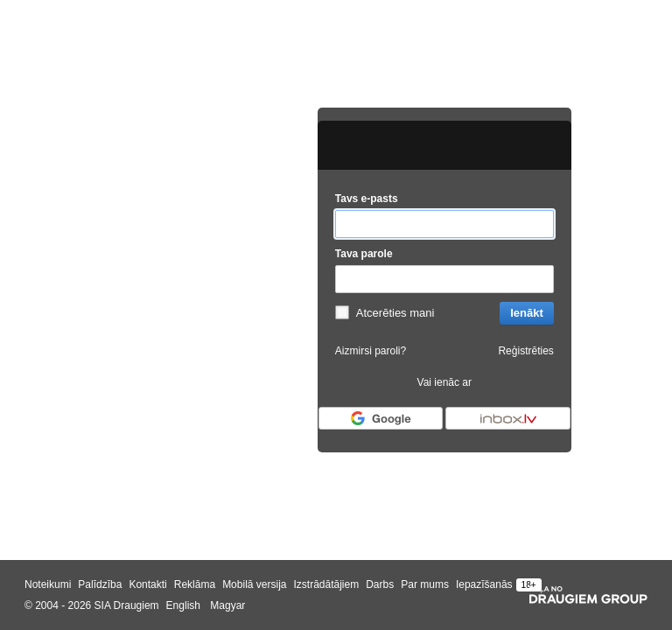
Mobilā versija (254, 584)
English (183, 605)
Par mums (425, 584)
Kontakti (147, 584)
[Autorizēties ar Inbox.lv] (507, 418)
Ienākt (527, 313)
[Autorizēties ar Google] (381, 418)
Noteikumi (48, 584)
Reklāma (195, 584)
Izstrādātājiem (326, 584)
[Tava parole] (444, 280)
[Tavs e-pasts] (444, 224)
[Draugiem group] (588, 595)
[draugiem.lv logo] (444, 145)
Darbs (380, 584)
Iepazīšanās (484, 584)
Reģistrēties (525, 351)
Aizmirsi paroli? (371, 351)
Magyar (227, 605)
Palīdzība (100, 584)
